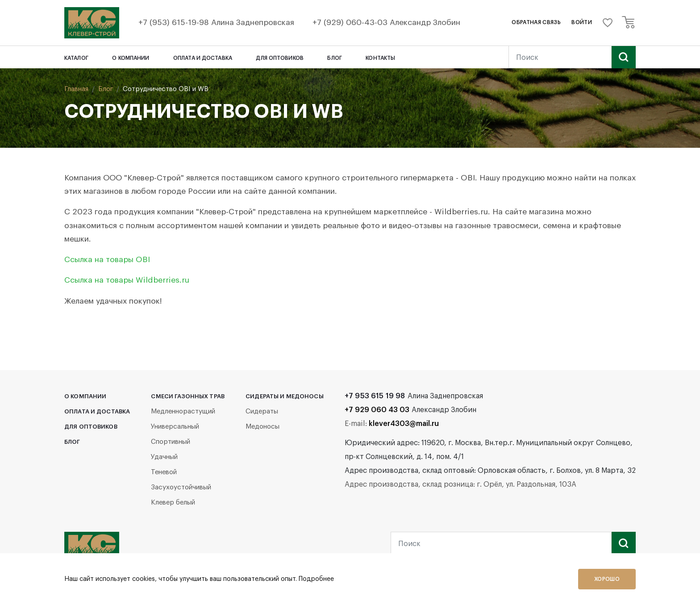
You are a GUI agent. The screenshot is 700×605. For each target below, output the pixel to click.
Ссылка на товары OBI (107, 260)
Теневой (164, 472)
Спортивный (171, 442)
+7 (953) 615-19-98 (175, 23)
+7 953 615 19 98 (375, 396)
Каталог (76, 58)
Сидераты (262, 411)
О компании (131, 58)
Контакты (380, 58)
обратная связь (536, 22)
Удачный (164, 457)
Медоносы (262, 427)
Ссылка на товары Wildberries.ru (127, 280)
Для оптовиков (280, 58)
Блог (334, 58)
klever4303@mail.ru (404, 424)
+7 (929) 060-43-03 (351, 23)
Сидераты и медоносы (284, 396)
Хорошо (607, 579)
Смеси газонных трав (187, 396)
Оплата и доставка (203, 58)
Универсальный (175, 427)
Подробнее (316, 579)
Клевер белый (173, 503)
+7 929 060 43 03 (377, 410)
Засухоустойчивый (181, 487)
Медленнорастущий (183, 411)
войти (582, 22)
